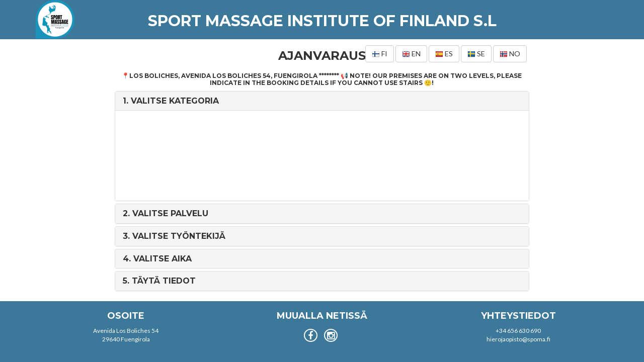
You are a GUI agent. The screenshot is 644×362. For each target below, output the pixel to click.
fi (380, 54)
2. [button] (166, 213)
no (510, 54)
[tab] (322, 101)
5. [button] (159, 281)
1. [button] (171, 101)
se (476, 54)
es (444, 54)
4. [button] (157, 259)
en (411, 54)
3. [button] (174, 236)
